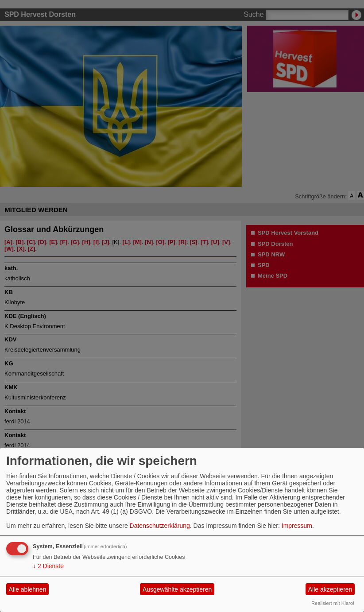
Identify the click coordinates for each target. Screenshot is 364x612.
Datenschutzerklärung (160, 526)
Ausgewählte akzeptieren (177, 589)
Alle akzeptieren (330, 589)
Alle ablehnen (28, 589)
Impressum (297, 526)
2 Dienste (48, 566)
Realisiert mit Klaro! (333, 603)
